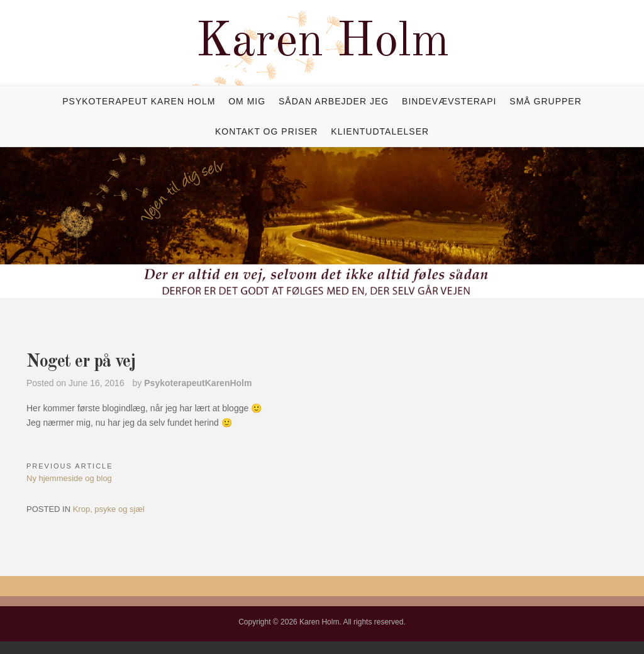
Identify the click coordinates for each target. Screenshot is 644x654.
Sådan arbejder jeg (334, 101)
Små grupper (545, 101)
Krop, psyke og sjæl (109, 509)
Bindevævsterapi (449, 101)
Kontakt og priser (267, 131)
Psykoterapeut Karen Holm (139, 101)
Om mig (247, 101)
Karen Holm (322, 43)
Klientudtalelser (380, 131)
